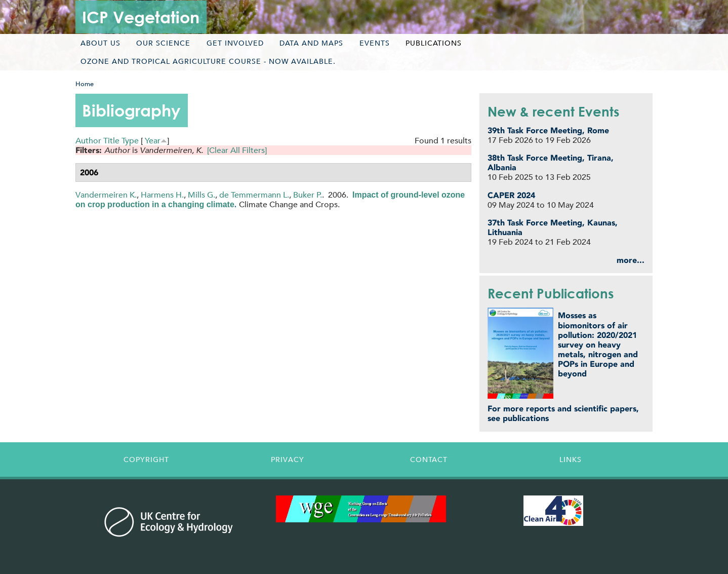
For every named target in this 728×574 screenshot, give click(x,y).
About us (100, 43)
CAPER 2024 (511, 195)
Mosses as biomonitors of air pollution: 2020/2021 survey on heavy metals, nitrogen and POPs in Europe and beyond (598, 345)
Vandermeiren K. (106, 195)
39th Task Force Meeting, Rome (548, 130)
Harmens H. (162, 195)
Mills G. (201, 195)
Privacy (288, 460)
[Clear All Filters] (237, 150)
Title (111, 141)
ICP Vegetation (141, 17)
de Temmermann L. (254, 195)
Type (130, 141)
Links (571, 460)
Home (85, 84)
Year (153, 141)
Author (88, 141)
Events (375, 43)
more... (631, 260)
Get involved (235, 43)
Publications (434, 43)
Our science (163, 43)
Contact (429, 460)
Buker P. (308, 195)
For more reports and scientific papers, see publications (563, 413)
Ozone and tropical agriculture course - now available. (208, 61)
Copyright (146, 460)
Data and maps (311, 43)
